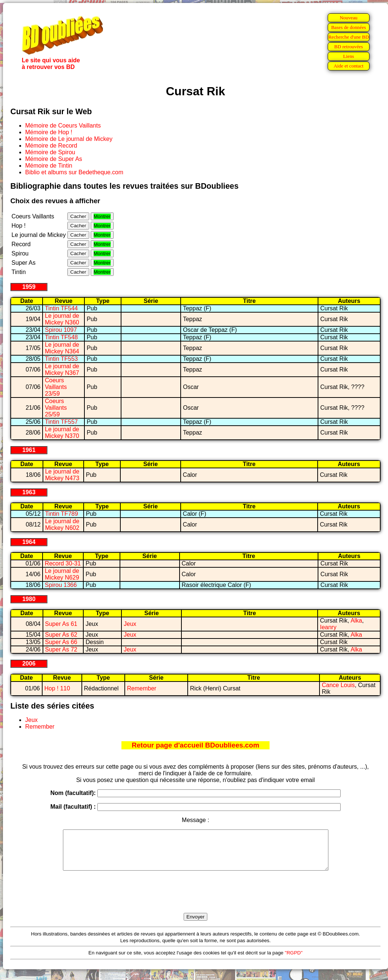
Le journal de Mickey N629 (62, 574)
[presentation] (195, 900)
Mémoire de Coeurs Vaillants (63, 126)
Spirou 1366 (61, 585)
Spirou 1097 (61, 330)
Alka (356, 621)
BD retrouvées (349, 47)
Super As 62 (61, 635)
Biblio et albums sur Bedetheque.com (74, 172)
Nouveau (348, 18)
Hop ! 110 (57, 688)
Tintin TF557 (61, 422)
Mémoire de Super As (54, 159)
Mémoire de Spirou (50, 152)
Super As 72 (61, 649)
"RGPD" (294, 961)
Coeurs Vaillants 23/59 (56, 387)
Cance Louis (338, 685)
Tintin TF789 (62, 514)
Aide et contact (349, 66)
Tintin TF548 (61, 337)
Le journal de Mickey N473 (62, 475)
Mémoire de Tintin (49, 166)
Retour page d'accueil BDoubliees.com (195, 745)
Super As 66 (61, 642)
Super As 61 (61, 624)
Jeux (130, 624)
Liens (349, 56)
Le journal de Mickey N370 (62, 433)
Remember (142, 688)
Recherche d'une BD (349, 37)
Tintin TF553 (61, 359)
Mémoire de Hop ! (49, 132)
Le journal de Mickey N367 (62, 369)
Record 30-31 (63, 563)
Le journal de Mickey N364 (62, 348)
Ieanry (328, 627)
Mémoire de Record (51, 146)
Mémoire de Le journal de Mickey (69, 139)
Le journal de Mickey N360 (62, 319)
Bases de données (348, 27)
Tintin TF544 (61, 308)
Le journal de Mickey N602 (62, 524)
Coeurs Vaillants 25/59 (56, 408)
